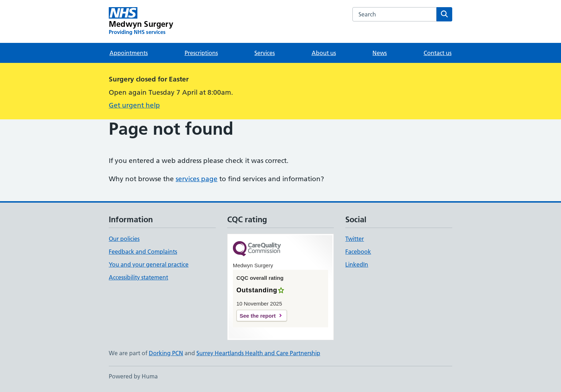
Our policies (124, 239)
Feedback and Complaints (143, 252)
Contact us (438, 53)
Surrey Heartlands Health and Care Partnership (258, 353)
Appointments (129, 53)
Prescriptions (201, 53)
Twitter (355, 239)
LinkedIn (357, 264)
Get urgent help (134, 105)
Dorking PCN (166, 353)
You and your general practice (149, 264)
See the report (258, 316)
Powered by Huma (133, 376)
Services (265, 53)
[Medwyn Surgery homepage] (141, 21)
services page (197, 179)
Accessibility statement (138, 277)
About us (324, 53)
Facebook (358, 252)
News (380, 53)
